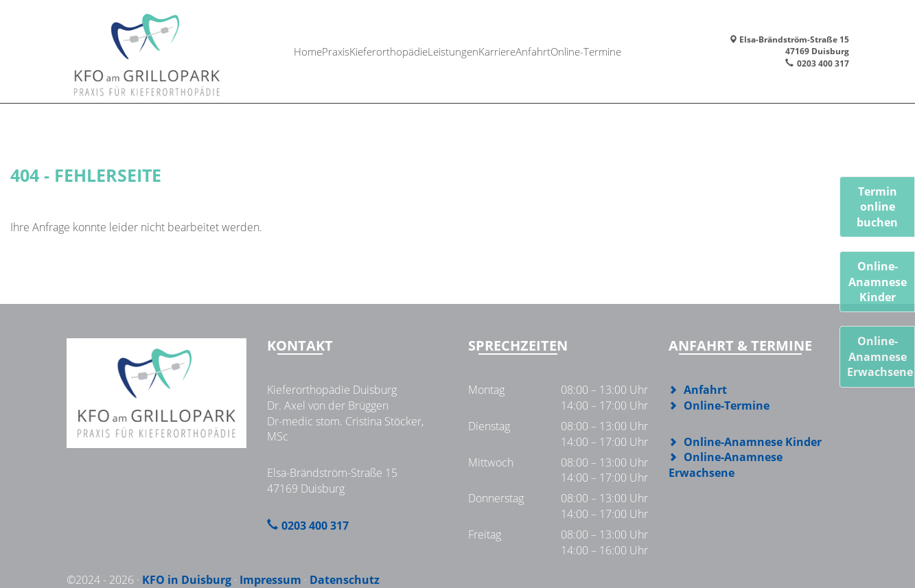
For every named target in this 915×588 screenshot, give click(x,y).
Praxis (329, 51)
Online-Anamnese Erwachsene (726, 465)
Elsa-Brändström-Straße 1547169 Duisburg (789, 45)
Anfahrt (543, 51)
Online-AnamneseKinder (878, 282)
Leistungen (453, 51)
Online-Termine (600, 51)
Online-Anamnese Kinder (753, 442)
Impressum (270, 580)
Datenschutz (345, 580)
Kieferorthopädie (386, 51)
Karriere (502, 51)
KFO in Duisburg (187, 580)
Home (295, 51)
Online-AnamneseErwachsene (880, 356)
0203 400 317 (823, 63)
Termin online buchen (877, 207)
